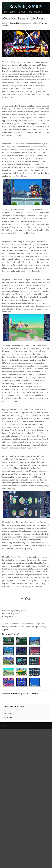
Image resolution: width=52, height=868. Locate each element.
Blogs (30, 12)
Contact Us (38, 12)
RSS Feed (5, 727)
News (5, 12)
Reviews (12, 13)
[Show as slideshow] (11, 634)
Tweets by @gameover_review (14, 706)
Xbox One (35, 694)
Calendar (22, 12)
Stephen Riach (15, 23)
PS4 (28, 694)
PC (24, 694)
